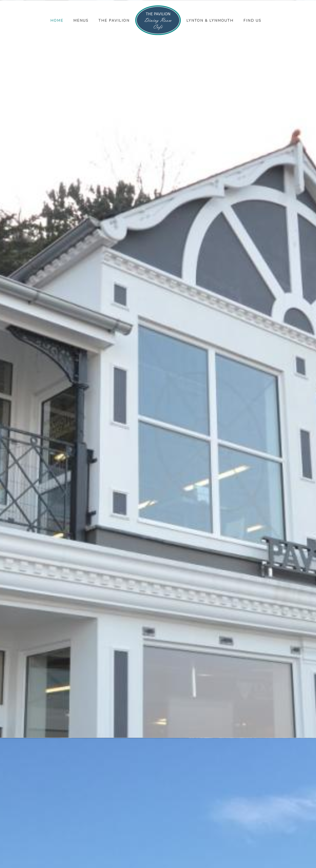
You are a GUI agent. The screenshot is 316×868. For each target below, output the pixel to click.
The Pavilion (114, 20)
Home (57, 20)
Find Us (252, 20)
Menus (81, 20)
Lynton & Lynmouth (210, 20)
